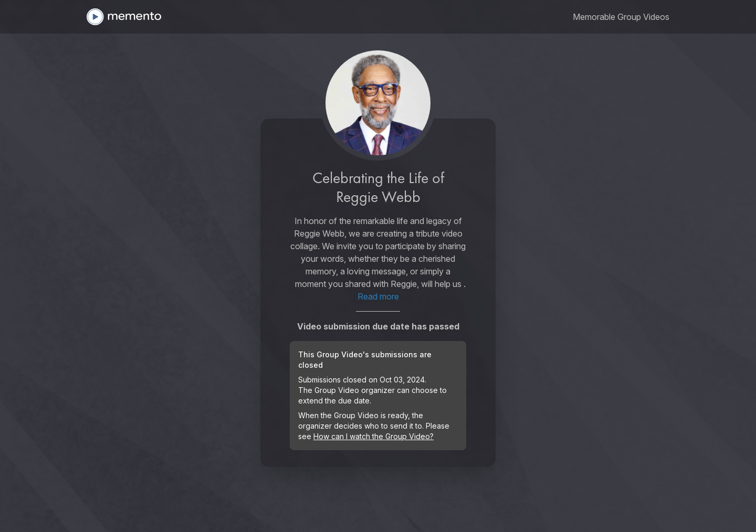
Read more (378, 296)
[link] (621, 17)
